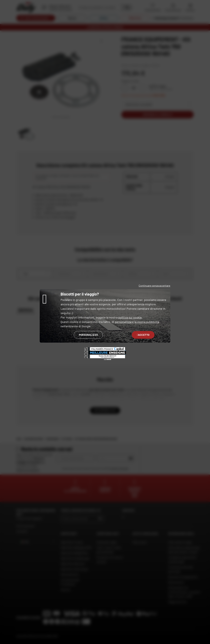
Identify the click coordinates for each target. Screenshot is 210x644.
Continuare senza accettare (154, 286)
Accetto (143, 335)
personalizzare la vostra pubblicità (137, 322)
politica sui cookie (130, 317)
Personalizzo (88, 335)
